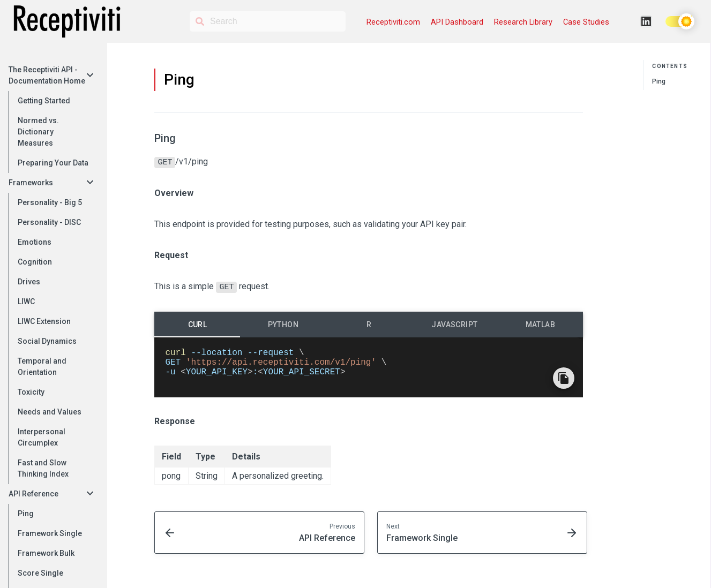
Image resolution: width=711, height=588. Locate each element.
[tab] (197, 323)
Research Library (523, 22)
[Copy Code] (564, 385)
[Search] (268, 21)
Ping (659, 81)
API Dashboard (457, 22)
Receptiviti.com (393, 22)
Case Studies (586, 22)
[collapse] (90, 76)
